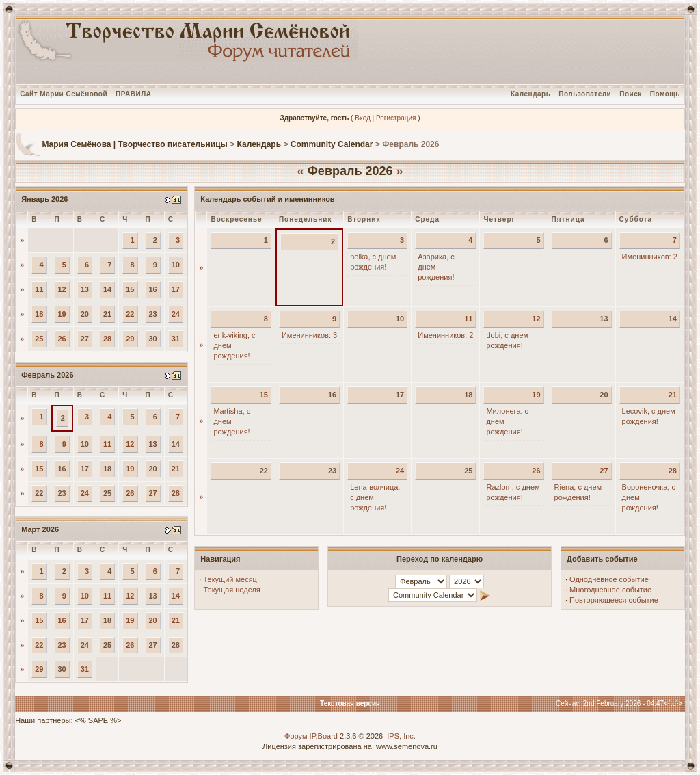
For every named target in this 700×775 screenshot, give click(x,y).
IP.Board (324, 736)
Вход (363, 118)
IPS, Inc (400, 736)
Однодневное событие (609, 579)
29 (130, 339)
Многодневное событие (610, 590)
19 (62, 314)
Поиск (631, 94)
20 (153, 620)
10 (85, 596)
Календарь (530, 94)
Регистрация (396, 118)
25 (39, 339)
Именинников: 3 (309, 335)
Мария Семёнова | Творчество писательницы (134, 144)
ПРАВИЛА (133, 94)
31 (176, 339)
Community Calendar (332, 144)
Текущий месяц (230, 579)
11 (39, 289)
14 (176, 596)
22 (130, 314)
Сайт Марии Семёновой (64, 94)
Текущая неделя (231, 590)
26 (62, 339)
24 (176, 314)
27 (153, 493)
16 (62, 620)
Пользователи (585, 94)
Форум (296, 736)
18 (39, 314)
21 (176, 469)
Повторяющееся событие (614, 600)
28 (107, 339)
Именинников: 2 (650, 257)
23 (62, 645)
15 (39, 469)
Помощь (665, 94)
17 (176, 289)
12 (130, 444)
